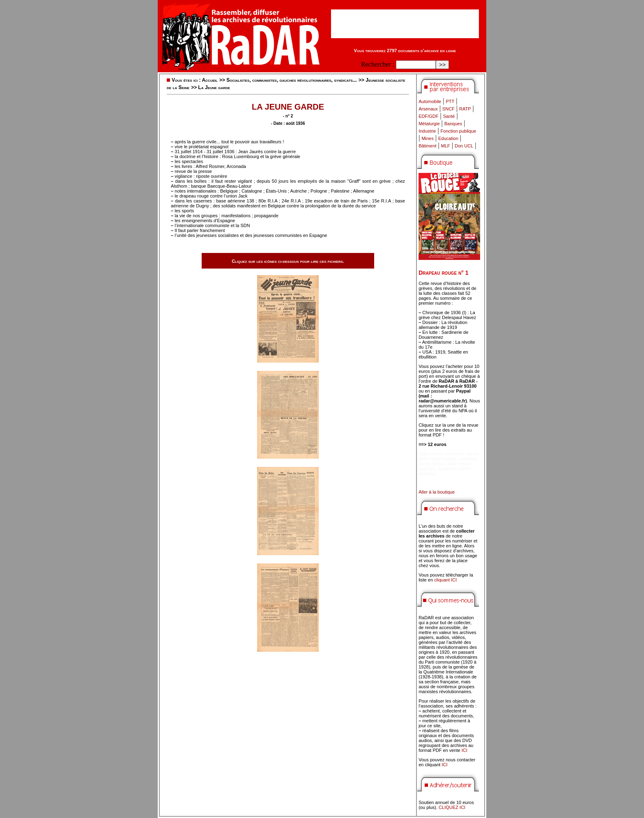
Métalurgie (429, 124)
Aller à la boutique (437, 492)
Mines (427, 138)
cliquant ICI (445, 580)
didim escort (431, 454)
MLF (446, 146)
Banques (453, 124)
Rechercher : (378, 64)
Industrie (427, 131)
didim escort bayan (437, 459)
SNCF (448, 109)
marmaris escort (462, 454)
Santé (449, 116)
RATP (465, 109)
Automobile (430, 101)
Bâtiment (427, 146)
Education (448, 138)
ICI (465, 750)
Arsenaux (428, 109)
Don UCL (464, 146)
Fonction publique (459, 131)
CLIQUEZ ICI (452, 807)
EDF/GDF (428, 116)
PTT (450, 101)
